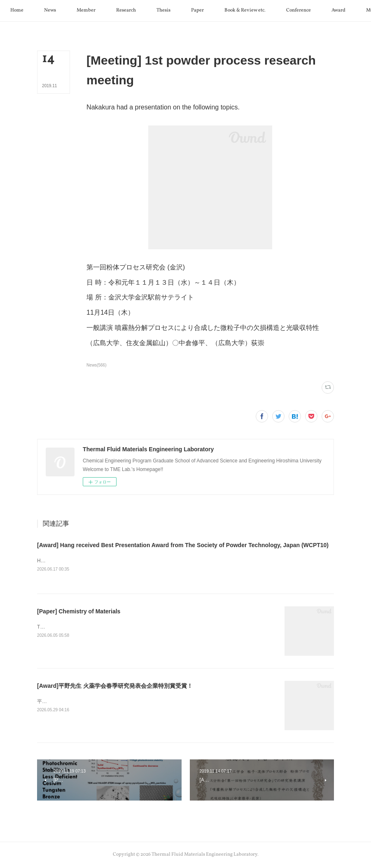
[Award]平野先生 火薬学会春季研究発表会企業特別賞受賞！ (115, 687)
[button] (45, 11)
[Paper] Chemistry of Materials (79, 612)
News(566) (96, 365)
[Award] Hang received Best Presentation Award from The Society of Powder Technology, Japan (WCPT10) (183, 545)
